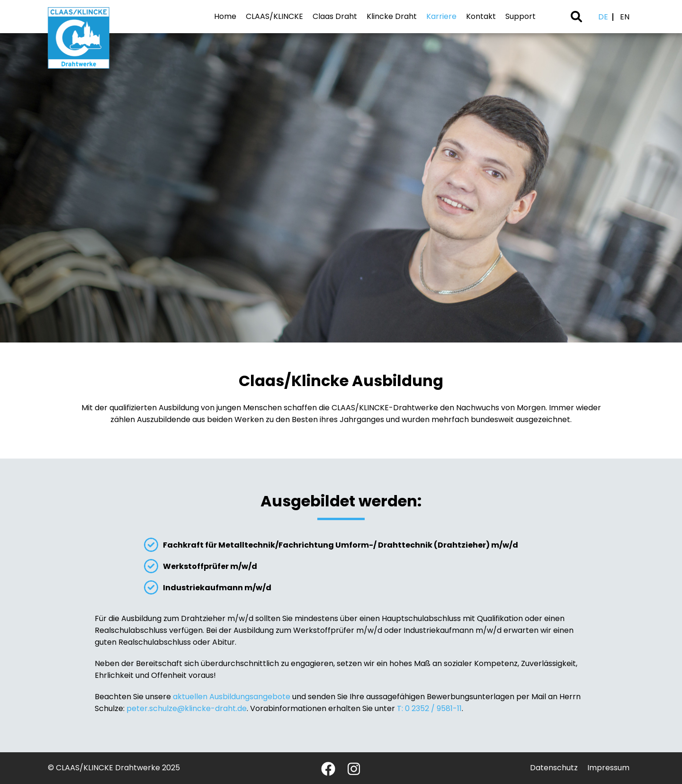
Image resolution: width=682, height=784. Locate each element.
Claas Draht (335, 16)
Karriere (441, 16)
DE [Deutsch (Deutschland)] (603, 17)
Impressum (608, 768)
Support (520, 16)
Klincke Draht (392, 16)
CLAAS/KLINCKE (274, 16)
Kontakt (481, 16)
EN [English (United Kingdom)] (625, 17)
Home (225, 16)
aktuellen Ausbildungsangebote (232, 697)
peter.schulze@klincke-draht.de (187, 708)
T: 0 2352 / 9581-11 (429, 708)
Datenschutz (554, 768)
